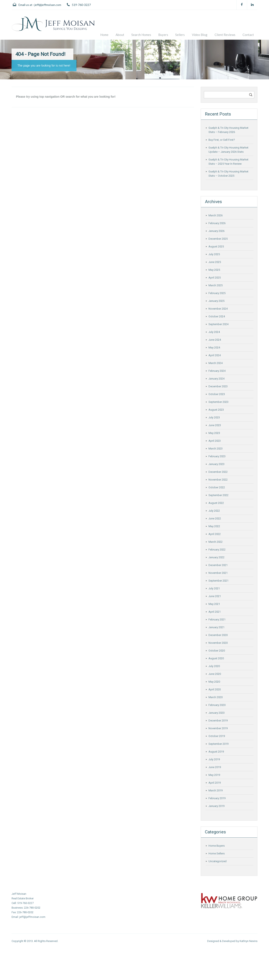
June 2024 (215, 340)
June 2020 (215, 674)
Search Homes (141, 35)
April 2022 (215, 534)
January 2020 (216, 713)
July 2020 (214, 666)
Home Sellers (217, 853)
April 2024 (215, 355)
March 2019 (216, 790)
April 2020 (215, 689)
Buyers (163, 35)
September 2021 (218, 581)
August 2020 (216, 658)
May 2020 (214, 682)
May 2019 (214, 775)
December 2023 (218, 386)
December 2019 (218, 721)
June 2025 (215, 262)
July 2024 (214, 332)
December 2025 (218, 239)
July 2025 (214, 254)
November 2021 (218, 573)
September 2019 (218, 744)
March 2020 (216, 697)
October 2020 (217, 651)
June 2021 (215, 596)
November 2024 (218, 309)
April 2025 (215, 278)
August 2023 (216, 410)
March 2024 (216, 363)
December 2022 (218, 472)
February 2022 (217, 550)
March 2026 (216, 215)
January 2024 (216, 379)
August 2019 (216, 752)
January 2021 (216, 627)
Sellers (180, 35)
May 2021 (214, 604)
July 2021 (214, 588)
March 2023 (216, 449)
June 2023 (215, 425)
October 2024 (217, 316)
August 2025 (216, 246)
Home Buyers (217, 846)
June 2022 (215, 518)
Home (104, 35)
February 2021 (217, 619)
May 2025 (214, 270)
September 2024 (218, 324)
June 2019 (215, 767)
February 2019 (217, 798)
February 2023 (217, 456)
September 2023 (218, 402)
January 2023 (216, 464)
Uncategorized (218, 861)
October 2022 (217, 487)
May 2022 (214, 526)
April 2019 (215, 783)
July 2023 (214, 417)
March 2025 (216, 285)
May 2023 (214, 433)
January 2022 (216, 557)
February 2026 (217, 223)
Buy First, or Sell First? (222, 140)
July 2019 (214, 759)
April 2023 (215, 441)
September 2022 (218, 495)
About (120, 35)
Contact (248, 35)
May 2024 (214, 347)
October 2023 (217, 394)
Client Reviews (225, 35)
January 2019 (216, 806)
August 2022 (216, 503)
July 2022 (214, 511)
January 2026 (216, 231)
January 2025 (216, 301)
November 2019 (218, 728)
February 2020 (217, 705)
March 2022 (216, 542)
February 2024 (217, 371)
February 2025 (217, 293)
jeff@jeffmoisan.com (48, 5)
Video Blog (200, 35)
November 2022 (218, 480)
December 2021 (218, 565)
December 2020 (218, 635)
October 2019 (217, 736)
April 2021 (215, 612)
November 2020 (218, 643)
